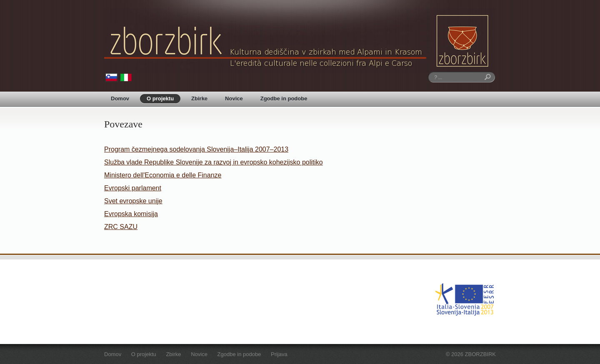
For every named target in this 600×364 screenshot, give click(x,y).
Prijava (279, 354)
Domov (120, 98)
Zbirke (199, 98)
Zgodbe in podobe (284, 98)
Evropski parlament (133, 188)
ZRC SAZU (121, 227)
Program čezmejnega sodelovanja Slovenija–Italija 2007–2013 (196, 149)
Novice (234, 98)
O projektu (160, 98)
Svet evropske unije (133, 201)
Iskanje (486, 77)
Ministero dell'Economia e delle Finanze (163, 175)
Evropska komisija (131, 214)
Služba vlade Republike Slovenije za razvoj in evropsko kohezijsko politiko (214, 162)
